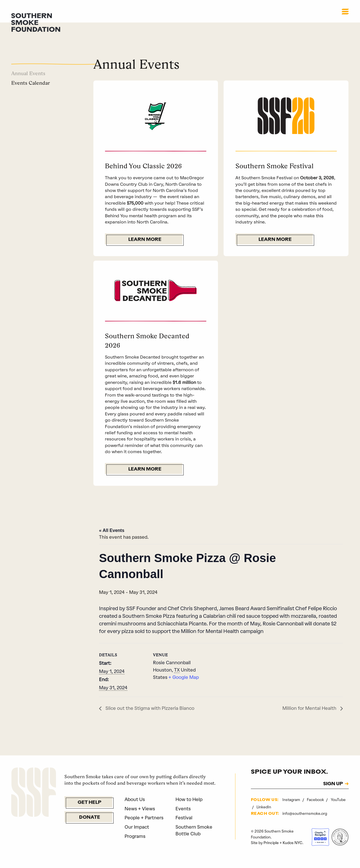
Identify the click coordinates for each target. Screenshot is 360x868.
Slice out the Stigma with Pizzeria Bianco (149, 719)
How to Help (189, 810)
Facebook (316, 810)
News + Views (140, 819)
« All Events (112, 541)
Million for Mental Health (310, 719)
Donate (90, 828)
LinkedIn (264, 817)
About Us (135, 810)
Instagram (292, 810)
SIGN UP (333, 795)
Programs (135, 847)
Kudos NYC (292, 853)
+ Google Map (184, 688)
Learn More (145, 240)
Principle (271, 853)
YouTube (338, 810)
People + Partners (144, 828)
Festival (184, 828)
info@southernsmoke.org (305, 824)
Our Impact (137, 837)
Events (183, 819)
